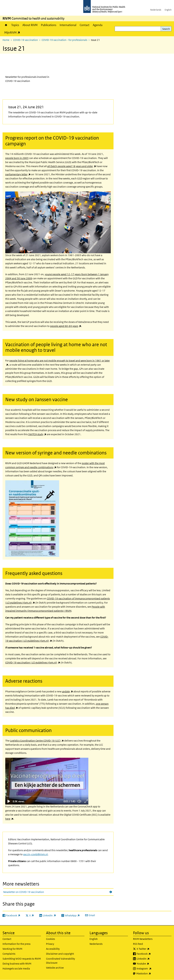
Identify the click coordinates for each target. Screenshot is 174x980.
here (9, 819)
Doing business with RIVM (17, 964)
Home (6, 25)
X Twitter (152, 949)
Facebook (153, 954)
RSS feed (138, 944)
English (168, 10)
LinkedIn (152, 959)
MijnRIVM (13, 32)
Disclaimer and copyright (60, 954)
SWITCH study (37, 434)
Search (166, 29)
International (68, 25)
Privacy (50, 944)
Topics (15, 25)
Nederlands (156, 10)
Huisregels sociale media (16, 969)
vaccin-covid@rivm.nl (35, 854)
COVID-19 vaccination (25, 40)
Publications (49, 25)
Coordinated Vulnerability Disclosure (60, 961)
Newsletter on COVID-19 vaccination (24, 892)
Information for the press (16, 944)
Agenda (98, 25)
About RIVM (30, 25)
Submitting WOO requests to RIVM (22, 959)
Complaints (9, 954)
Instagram (153, 969)
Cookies (50, 939)
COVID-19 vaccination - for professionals (64, 40)
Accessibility (53, 949)
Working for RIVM (12, 949)
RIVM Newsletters (143, 939)
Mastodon (153, 974)
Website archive (55, 968)
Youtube (152, 964)
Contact (85, 25)
